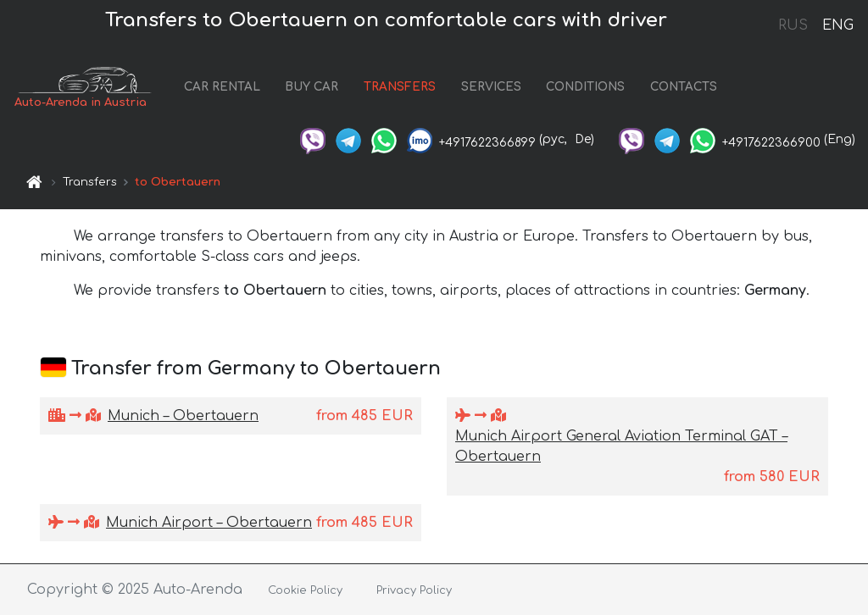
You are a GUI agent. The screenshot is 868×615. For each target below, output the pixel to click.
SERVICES (491, 87)
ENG (837, 25)
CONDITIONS (585, 87)
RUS (793, 25)
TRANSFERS (400, 87)
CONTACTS (684, 87)
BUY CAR (312, 87)
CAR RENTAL (222, 87)
